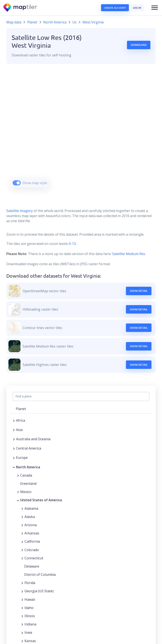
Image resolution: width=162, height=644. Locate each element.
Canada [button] (26, 475)
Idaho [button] (29, 608)
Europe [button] (22, 458)
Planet (32, 22)
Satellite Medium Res (129, 254)
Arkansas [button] (32, 533)
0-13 (72, 244)
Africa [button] (21, 420)
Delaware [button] (32, 566)
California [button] (32, 541)
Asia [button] (19, 430)
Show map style (35, 183)
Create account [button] (115, 8)
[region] (81, 131)
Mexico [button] (26, 492)
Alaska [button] (30, 517)
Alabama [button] (31, 508)
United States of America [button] (41, 500)
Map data (14, 22)
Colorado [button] (32, 550)
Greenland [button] (28, 484)
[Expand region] (14, 420)
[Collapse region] (14, 467)
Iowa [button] (28, 632)
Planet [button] (21, 409)
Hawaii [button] (30, 599)
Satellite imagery (20, 211)
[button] (155, 8)
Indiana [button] (30, 624)
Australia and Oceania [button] (33, 439)
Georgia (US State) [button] (39, 591)
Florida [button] (30, 583)
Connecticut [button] (34, 558)
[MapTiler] (21, 8)
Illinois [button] (30, 616)
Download (139, 45)
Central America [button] (29, 448)
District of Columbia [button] (40, 575)
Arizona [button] (31, 525)
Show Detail (139, 291)
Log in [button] (137, 8)
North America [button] (28, 467)
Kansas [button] (30, 641)
